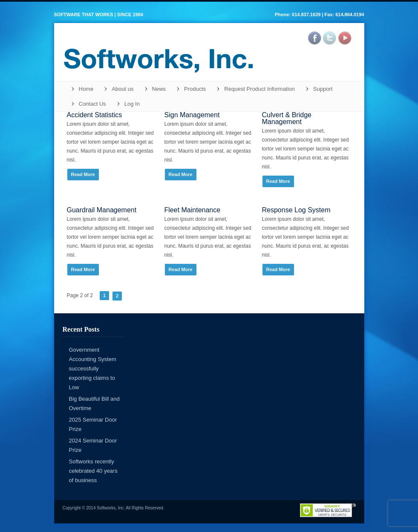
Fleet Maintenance (193, 210)
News (159, 89)
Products (195, 89)
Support (323, 89)
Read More (83, 174)
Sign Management (192, 115)
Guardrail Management (102, 210)
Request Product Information (259, 89)
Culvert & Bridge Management (287, 118)
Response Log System (296, 210)
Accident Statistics (95, 115)
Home (86, 89)
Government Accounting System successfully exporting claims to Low (93, 369)
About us (123, 89)
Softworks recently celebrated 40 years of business (93, 471)
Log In (132, 104)
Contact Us (92, 104)
